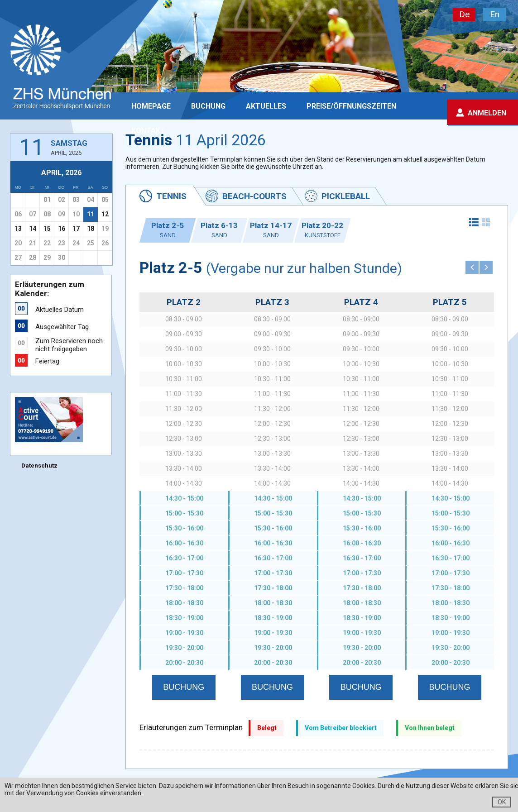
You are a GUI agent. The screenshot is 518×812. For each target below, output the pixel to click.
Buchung (208, 106)
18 (91, 229)
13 (18, 229)
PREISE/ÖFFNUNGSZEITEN (351, 106)
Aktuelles (266, 106)
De (464, 14)
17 (76, 229)
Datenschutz (39, 466)
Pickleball (346, 196)
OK (502, 802)
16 (62, 229)
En (495, 14)
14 (33, 229)
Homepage (151, 106)
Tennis (171, 196)
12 (105, 214)
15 (47, 229)
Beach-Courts (254, 196)
